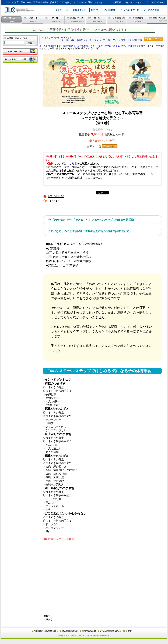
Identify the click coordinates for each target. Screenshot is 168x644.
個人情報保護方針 (68, 631)
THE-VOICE (157, 20)
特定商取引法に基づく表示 (45, 631)
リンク (127, 631)
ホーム (12, 20)
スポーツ (33, 20)
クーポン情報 (68, 40)
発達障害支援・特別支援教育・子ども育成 (68, 46)
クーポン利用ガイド (129, 10)
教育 (54, 20)
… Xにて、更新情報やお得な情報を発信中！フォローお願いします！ (80, 30)
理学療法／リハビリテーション (75, 20)
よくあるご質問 (151, 10)
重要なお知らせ (87, 631)
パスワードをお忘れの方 (131, 40)
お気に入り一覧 (84, 40)
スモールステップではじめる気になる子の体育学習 (114, 46)
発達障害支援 (117, 20)
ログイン (95, 10)
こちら (73, 164)
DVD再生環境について (110, 631)
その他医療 (137, 20)
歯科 (96, 20)
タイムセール (61, 10)
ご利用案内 (110, 10)
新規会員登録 (79, 10)
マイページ (100, 40)
